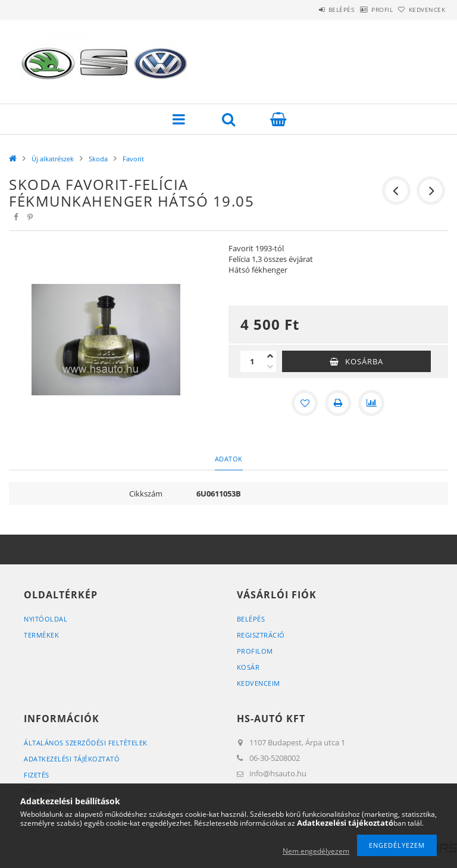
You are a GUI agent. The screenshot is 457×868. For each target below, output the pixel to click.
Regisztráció (261, 635)
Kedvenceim (259, 683)
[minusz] (270, 367)
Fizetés (37, 775)
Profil (364, 10)
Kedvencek (421, 10)
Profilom (255, 651)
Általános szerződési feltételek (86, 743)
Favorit (133, 159)
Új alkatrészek (53, 159)
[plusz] (270, 356)
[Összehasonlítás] (371, 403)
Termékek (41, 635)
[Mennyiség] (252, 361)
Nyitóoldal (46, 619)
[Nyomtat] (338, 403)
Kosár (248, 667)
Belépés (311, 10)
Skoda (98, 159)
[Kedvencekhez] (305, 403)
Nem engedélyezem (316, 851)
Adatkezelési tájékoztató (72, 759)
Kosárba (364, 361)
